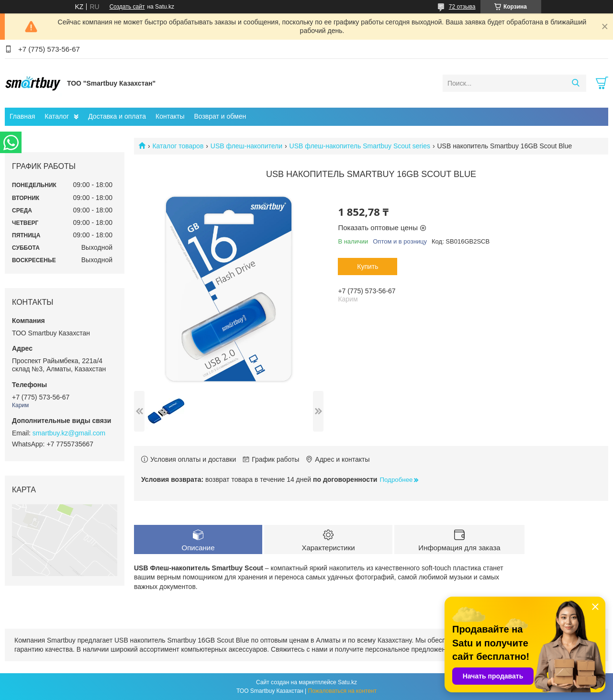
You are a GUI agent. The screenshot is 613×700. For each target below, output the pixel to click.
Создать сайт (127, 7)
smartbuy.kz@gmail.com (69, 433)
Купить (368, 267)
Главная (22, 116)
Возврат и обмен (220, 116)
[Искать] (575, 83)
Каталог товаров (178, 146)
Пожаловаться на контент (342, 691)
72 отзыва (462, 7)
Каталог (57, 116)
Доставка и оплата (117, 116)
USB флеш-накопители (246, 146)
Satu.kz (347, 682)
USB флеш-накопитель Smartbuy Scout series (360, 146)
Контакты (170, 116)
